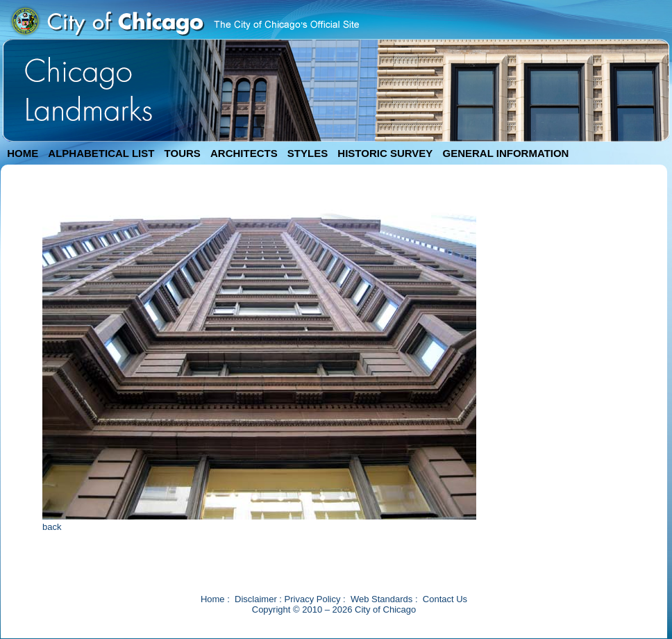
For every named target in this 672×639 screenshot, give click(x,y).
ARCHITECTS (244, 153)
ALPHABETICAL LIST (101, 153)
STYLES (308, 153)
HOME (23, 153)
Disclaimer (256, 599)
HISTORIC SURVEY (385, 153)
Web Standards (381, 599)
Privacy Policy (313, 599)
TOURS (183, 153)
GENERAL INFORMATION (506, 153)
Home (213, 599)
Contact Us (445, 599)
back (52, 527)
